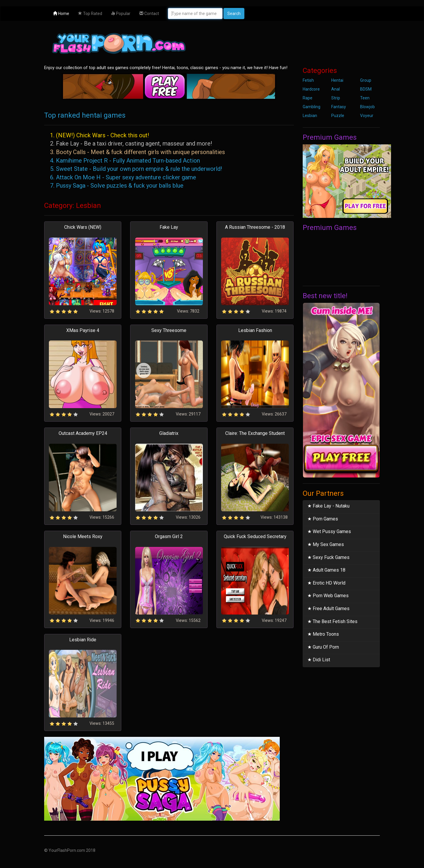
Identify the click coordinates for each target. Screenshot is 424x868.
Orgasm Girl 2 (169, 536)
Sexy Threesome (169, 330)
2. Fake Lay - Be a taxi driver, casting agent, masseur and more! (131, 143)
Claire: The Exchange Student (255, 433)
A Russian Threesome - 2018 (255, 227)
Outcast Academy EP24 (83, 433)
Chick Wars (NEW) (83, 227)
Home (61, 14)
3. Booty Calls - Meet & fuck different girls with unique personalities (138, 152)
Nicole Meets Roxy (83, 536)
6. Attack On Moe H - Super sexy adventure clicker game (123, 177)
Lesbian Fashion (255, 330)
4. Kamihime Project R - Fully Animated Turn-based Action (125, 161)
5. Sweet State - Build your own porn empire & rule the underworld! (136, 169)
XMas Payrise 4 (83, 330)
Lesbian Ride (83, 640)
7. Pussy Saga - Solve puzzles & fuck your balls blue (117, 186)
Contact (149, 14)
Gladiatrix (169, 433)
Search (234, 14)
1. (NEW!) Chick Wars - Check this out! (100, 135)
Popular (121, 14)
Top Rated (90, 14)
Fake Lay (169, 227)
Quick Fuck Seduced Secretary (255, 536)
